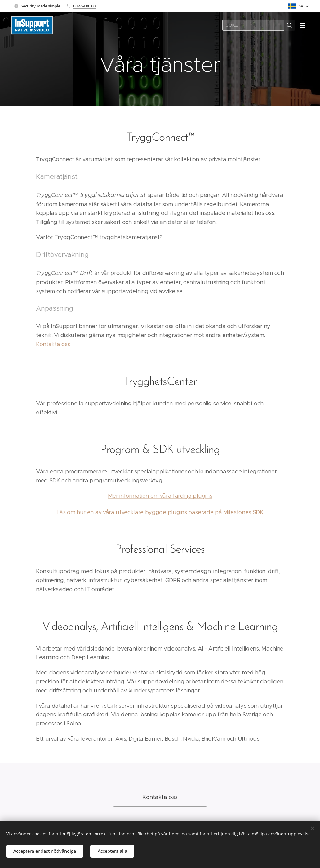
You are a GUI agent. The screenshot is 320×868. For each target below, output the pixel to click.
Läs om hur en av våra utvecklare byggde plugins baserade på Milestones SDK (160, 512)
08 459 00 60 (84, 6)
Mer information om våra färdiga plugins (160, 496)
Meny (303, 25)
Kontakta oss (53, 344)
